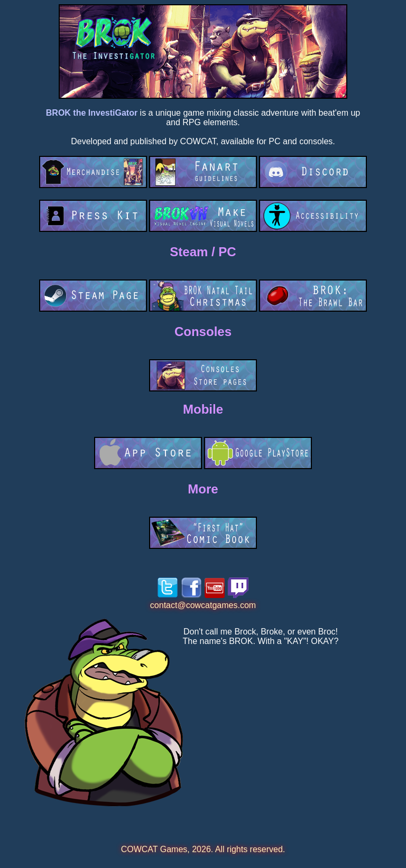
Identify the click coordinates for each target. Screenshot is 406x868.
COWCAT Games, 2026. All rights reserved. (203, 849)
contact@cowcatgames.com (203, 605)
